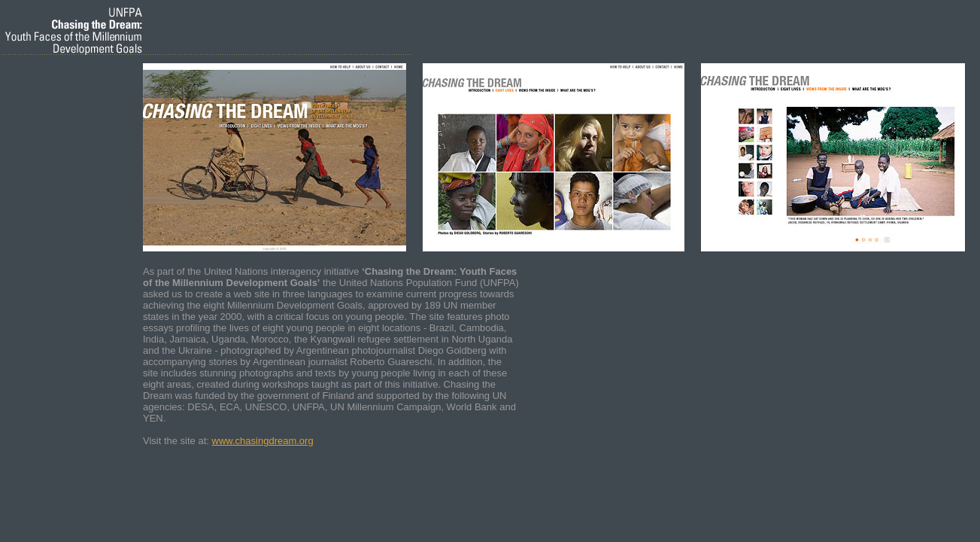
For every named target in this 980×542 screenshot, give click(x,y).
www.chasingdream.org (263, 441)
